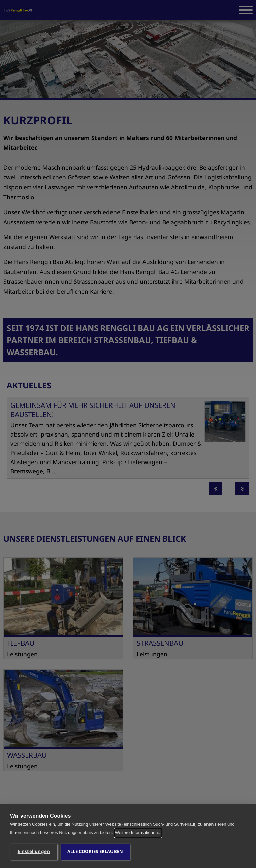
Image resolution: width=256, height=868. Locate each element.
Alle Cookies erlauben (95, 851)
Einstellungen (34, 851)
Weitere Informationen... (138, 832)
